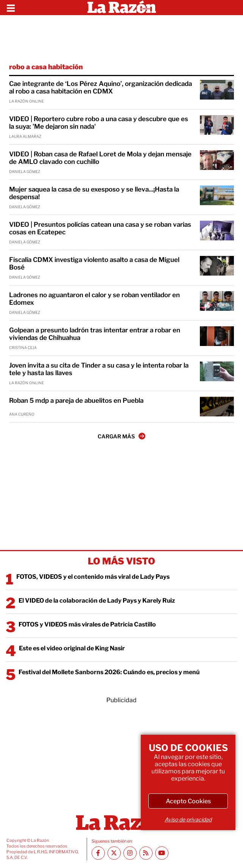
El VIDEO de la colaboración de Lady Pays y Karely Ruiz (97, 601)
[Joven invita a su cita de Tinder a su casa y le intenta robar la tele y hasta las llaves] (217, 371)
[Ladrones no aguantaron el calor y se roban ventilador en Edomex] (217, 301)
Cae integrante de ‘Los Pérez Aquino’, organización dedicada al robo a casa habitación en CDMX (100, 87)
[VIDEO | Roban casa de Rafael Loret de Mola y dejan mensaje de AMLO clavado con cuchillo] (217, 160)
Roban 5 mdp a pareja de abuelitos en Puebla (76, 400)
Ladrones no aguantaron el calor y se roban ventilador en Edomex (94, 299)
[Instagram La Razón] (130, 853)
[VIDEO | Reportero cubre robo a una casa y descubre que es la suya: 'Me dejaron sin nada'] (217, 125)
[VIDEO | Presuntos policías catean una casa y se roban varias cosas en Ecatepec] (217, 231)
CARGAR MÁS (121, 436)
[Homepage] (122, 8)
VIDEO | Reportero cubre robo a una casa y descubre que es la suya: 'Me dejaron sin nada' (99, 123)
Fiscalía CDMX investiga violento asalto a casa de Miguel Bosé (94, 263)
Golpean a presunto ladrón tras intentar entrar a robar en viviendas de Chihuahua (95, 334)
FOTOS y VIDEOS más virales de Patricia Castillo (87, 624)
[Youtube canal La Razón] (162, 853)
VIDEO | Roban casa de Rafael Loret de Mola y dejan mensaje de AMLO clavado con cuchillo (100, 158)
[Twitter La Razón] (114, 853)
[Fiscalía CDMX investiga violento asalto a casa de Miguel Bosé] (217, 266)
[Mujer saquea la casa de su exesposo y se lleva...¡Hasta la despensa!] (217, 195)
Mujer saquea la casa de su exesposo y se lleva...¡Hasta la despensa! (94, 193)
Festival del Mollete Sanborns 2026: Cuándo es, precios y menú (109, 672)
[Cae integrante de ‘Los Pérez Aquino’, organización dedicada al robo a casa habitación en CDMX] (217, 90)
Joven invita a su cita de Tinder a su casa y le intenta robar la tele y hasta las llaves (99, 369)
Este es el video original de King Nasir (72, 648)
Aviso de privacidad (188, 819)
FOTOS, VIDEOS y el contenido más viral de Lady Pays (93, 577)
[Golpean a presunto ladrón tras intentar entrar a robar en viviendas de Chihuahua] (217, 336)
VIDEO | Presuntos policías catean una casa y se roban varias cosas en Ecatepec (100, 228)
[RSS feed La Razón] (146, 853)
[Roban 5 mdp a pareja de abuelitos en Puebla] (217, 407)
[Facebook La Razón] (98, 853)
